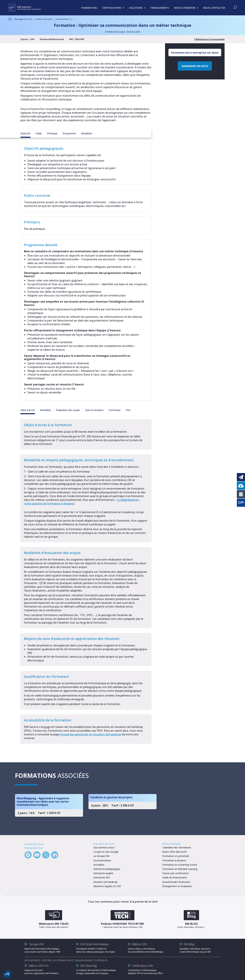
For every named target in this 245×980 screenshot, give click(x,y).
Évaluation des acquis (68, 410)
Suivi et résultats (94, 410)
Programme (69, 133)
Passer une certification (175, 873)
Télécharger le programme (209, 39)
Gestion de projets (44, 19)
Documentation (102, 860)
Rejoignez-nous (34, 848)
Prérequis (52, 133)
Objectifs (25, 133)
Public (39, 133)
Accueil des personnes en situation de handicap (91, 734)
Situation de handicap (105, 882)
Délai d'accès (28, 410)
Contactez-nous (34, 844)
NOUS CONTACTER (214, 8)
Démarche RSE (102, 877)
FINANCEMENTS (160, 8)
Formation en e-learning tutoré (180, 865)
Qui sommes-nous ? (105, 847)
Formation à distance (174, 860)
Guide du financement (175, 877)
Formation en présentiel (176, 856)
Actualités (99, 865)
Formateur (115, 410)
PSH (128, 410)
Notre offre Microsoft (174, 852)
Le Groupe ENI (101, 856)
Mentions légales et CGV (107, 886)
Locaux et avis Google (106, 852)
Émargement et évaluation (177, 886)
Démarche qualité (103, 873)
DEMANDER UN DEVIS (195, 66)
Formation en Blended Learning (180, 869)
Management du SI (23, 19)
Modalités (87, 133)
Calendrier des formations (177, 847)
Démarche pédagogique (107, 869)
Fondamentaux (63, 19)
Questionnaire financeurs (176, 882)
